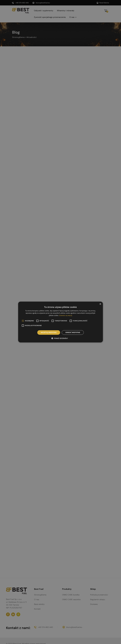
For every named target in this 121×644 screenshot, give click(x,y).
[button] (60, 338)
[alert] (60, 322)
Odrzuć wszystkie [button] (73, 332)
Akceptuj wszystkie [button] (49, 332)
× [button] (100, 304)
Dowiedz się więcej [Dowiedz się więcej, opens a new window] (66, 315)
